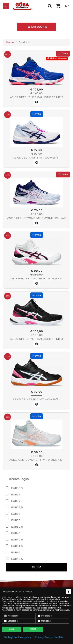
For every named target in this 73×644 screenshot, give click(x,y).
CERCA (36, 567)
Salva (12, 629)
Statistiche (11, 621)
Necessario (11, 616)
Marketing (44, 621)
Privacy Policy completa (49, 637)
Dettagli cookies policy (17, 637)
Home (10, 42)
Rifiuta (33, 629)
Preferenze (45, 616)
